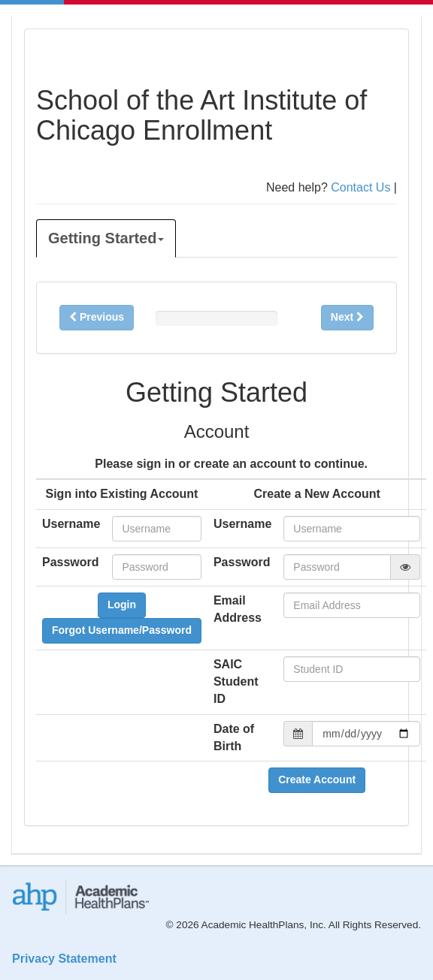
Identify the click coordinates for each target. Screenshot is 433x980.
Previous (97, 317)
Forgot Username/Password (122, 630)
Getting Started (106, 238)
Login (122, 605)
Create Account (317, 779)
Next (347, 317)
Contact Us (360, 187)
